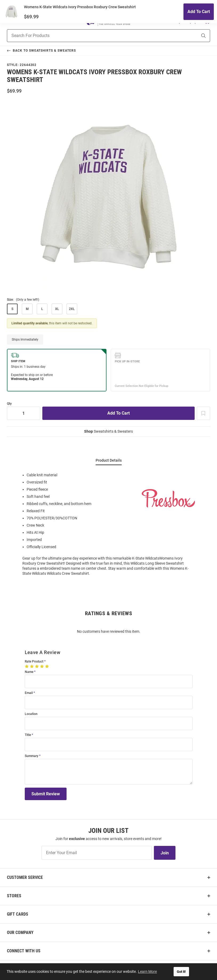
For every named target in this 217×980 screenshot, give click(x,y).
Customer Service (25, 877)
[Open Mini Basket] (207, 21)
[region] (109, 524)
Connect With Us (24, 951)
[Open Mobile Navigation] (10, 21)
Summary (32, 756)
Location (31, 714)
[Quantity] (24, 413)
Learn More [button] (148, 971)
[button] (179, 21)
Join (165, 853)
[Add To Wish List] (203, 413)
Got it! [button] (181, 972)
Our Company (20, 933)
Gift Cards (18, 914)
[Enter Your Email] (97, 853)
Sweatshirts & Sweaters (108, 431)
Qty (9, 404)
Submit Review (46, 794)
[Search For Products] (96, 36)
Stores (14, 896)
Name (29, 672)
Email (29, 693)
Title (28, 735)
